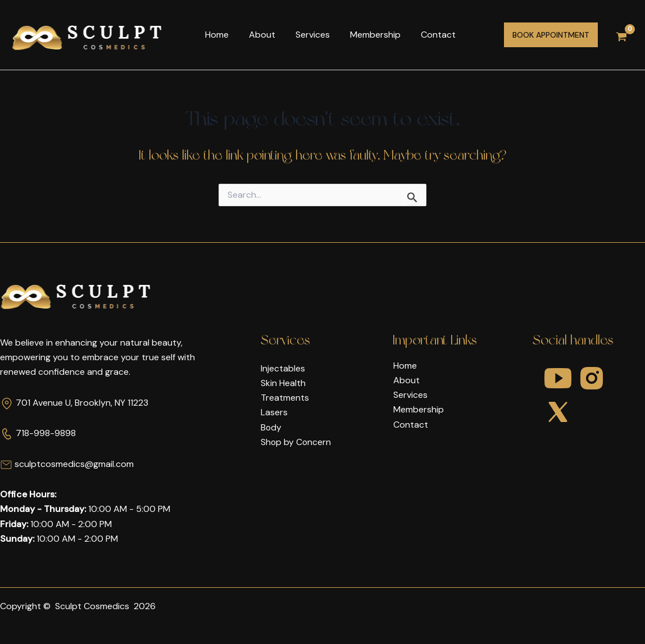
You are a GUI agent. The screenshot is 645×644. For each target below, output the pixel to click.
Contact (428, 35)
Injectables (283, 368)
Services (307, 35)
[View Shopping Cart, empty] (621, 35)
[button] (551, 35)
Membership (367, 35)
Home (216, 35)
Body (271, 427)
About (259, 35)
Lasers (274, 413)
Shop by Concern (296, 443)
